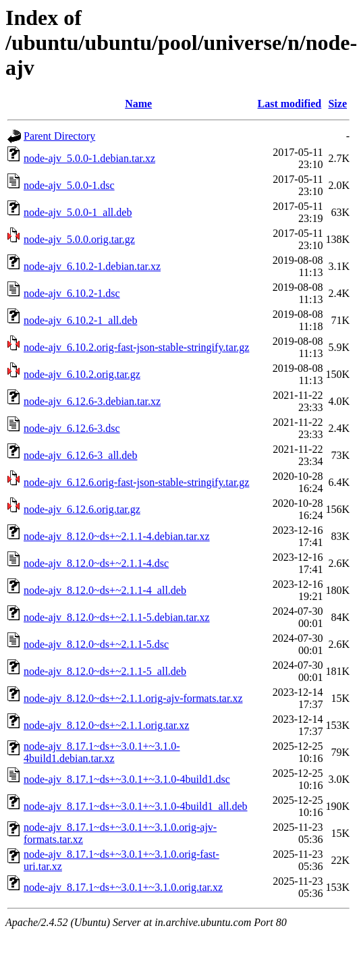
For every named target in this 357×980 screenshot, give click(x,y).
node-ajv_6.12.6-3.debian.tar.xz (92, 401)
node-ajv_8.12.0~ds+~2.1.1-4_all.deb (105, 590)
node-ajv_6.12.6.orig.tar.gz (82, 509)
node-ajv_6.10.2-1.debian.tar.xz (92, 266)
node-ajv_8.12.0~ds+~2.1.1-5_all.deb (105, 671)
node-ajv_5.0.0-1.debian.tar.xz (89, 158)
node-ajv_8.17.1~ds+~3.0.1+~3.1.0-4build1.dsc (127, 779)
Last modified (290, 104)
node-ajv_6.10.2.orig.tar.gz (82, 374)
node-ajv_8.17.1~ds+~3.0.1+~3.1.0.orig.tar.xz (123, 887)
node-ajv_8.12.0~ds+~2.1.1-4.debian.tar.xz (117, 536)
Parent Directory (59, 136)
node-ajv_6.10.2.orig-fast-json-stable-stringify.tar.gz (136, 347)
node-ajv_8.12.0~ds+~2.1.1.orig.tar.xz (106, 725)
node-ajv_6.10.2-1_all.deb (80, 320)
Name (138, 104)
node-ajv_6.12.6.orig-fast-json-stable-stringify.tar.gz (136, 482)
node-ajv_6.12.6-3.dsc (72, 428)
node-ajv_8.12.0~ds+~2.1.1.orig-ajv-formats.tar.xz (133, 698)
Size (337, 104)
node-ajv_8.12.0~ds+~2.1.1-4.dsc (96, 563)
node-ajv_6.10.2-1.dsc (72, 293)
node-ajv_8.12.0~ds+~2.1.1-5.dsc (96, 644)
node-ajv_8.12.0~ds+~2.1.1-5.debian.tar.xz (117, 617)
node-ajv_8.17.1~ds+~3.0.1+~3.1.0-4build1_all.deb (136, 806)
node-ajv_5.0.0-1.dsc (69, 185)
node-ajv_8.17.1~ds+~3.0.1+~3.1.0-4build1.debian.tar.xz (102, 752)
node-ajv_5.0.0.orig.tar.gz (79, 239)
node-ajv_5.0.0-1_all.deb (78, 212)
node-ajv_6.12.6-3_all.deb (80, 455)
